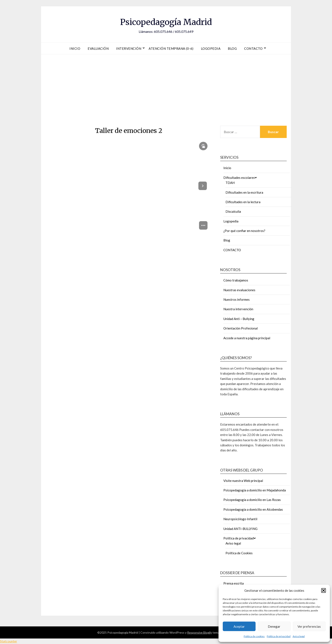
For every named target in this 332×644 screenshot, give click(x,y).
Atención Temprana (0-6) (171, 48)
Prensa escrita (234, 583)
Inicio (75, 48)
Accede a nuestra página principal (247, 338)
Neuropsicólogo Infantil (240, 519)
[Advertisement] (166, 89)
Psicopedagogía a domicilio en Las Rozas (252, 500)
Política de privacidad (279, 636)
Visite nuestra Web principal (243, 481)
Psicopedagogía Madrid (166, 21)
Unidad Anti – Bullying (239, 319)
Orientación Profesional (241, 328)
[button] (324, 590)
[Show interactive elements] (203, 146)
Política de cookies (254, 636)
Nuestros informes (237, 299)
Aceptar (239, 626)
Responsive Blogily (200, 632)
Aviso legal (299, 636)
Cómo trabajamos (236, 280)
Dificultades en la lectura (243, 202)
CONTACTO (232, 250)
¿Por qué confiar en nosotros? (244, 231)
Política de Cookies (239, 553)
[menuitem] (203, 226)
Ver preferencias (309, 626)
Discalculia (233, 211)
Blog (232, 48)
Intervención (129, 48)
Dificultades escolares (239, 178)
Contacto (253, 48)
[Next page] (203, 186)
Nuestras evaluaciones (239, 290)
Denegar (274, 626)
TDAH (230, 183)
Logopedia (211, 48)
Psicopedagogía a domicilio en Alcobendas (253, 509)
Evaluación (98, 48)
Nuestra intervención (238, 309)
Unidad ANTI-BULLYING (240, 529)
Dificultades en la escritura (244, 192)
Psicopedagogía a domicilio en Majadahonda (255, 490)
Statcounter (9, 641)
